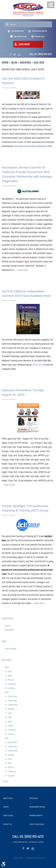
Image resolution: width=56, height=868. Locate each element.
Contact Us (8, 824)
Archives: (7, 660)
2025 (7, 692)
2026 (7, 667)
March (11, 680)
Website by (36, 858)
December (13, 696)
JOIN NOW (24, 44)
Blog (14, 63)
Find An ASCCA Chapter (38, 31)
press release (11, 649)
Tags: (4, 641)
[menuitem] (15, 798)
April (10, 676)
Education (34, 798)
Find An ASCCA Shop (16, 31)
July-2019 (39, 63)
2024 (7, 738)
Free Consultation (20, 37)
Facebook (10, 55)
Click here (37, 365)
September (13, 705)
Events (6, 807)
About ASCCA (8, 798)
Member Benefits (36, 816)
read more (22, 270)
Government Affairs (37, 807)
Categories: (8, 619)
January (11, 688)
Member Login (40, 37)
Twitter (15, 55)
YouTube (19, 55)
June (10, 713)
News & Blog (8, 816)
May (10, 671)
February (12, 684)
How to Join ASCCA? (37, 824)
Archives (25, 63)
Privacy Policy (18, 858)
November (13, 701)
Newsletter (10, 630)
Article (8, 626)
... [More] (5, 781)
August (11, 709)
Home (5, 63)
